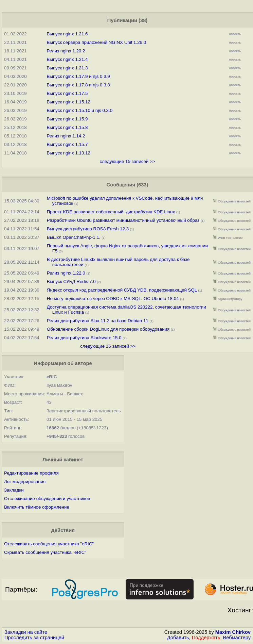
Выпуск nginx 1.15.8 (67, 127)
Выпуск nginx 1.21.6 (67, 34)
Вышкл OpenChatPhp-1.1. (74, 237)
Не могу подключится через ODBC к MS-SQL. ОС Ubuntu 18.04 (113, 299)
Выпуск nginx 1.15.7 (67, 144)
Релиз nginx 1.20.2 (66, 51)
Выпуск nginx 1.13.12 (68, 153)
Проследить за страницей (34, 638)
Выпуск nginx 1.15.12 (68, 102)
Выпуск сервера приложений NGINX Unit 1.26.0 (96, 42)
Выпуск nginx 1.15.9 (67, 119)
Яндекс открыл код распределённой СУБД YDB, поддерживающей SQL (122, 290)
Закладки (14, 490)
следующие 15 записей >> (127, 161)
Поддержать (206, 638)
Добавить (178, 638)
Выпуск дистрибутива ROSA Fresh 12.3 (88, 229)
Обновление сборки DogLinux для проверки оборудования (108, 329)
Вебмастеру (237, 638)
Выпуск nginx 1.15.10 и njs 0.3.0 (79, 110)
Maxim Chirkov (233, 632)
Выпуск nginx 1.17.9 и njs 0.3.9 (78, 76)
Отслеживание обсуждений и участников (47, 499)
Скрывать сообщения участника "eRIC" (45, 552)
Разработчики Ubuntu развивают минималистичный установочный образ (123, 220)
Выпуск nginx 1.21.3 (67, 68)
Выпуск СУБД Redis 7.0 (71, 282)
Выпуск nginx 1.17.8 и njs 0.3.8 (78, 85)
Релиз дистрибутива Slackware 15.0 (84, 338)
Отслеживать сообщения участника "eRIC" (49, 544)
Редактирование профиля (31, 473)
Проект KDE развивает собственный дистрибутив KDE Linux (111, 212)
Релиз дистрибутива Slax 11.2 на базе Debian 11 (98, 321)
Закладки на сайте (26, 632)
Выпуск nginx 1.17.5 (67, 93)
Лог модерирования (25, 482)
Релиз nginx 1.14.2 (66, 136)
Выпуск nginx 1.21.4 (67, 59)
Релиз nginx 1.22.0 (66, 273)
